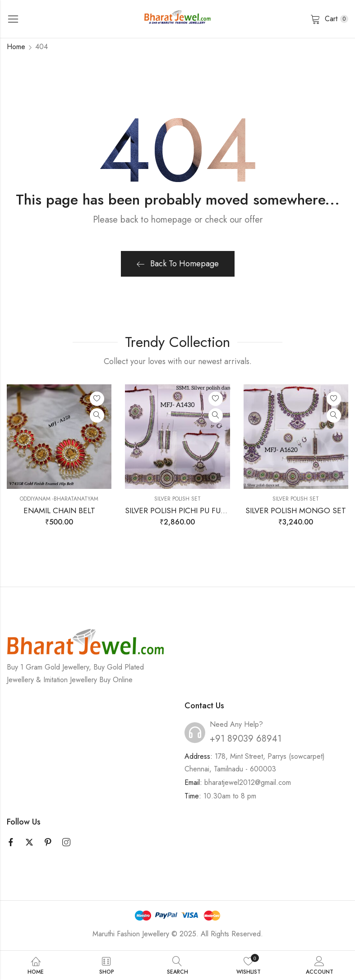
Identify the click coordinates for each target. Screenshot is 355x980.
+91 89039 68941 (246, 739)
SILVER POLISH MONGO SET (296, 511)
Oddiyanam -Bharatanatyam (59, 499)
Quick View (97, 415)
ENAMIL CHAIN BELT (59, 511)
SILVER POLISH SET (177, 499)
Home (16, 47)
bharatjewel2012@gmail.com (248, 782)
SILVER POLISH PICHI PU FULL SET (184, 511)
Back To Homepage (178, 264)
